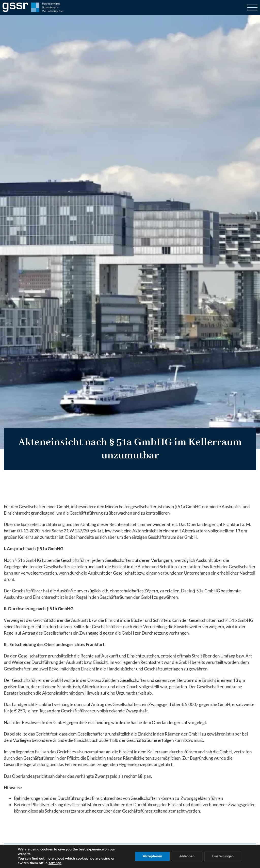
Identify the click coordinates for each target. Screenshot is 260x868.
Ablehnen (187, 856)
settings (55, 863)
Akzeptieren (152, 856)
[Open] (252, 8)
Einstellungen (223, 856)
